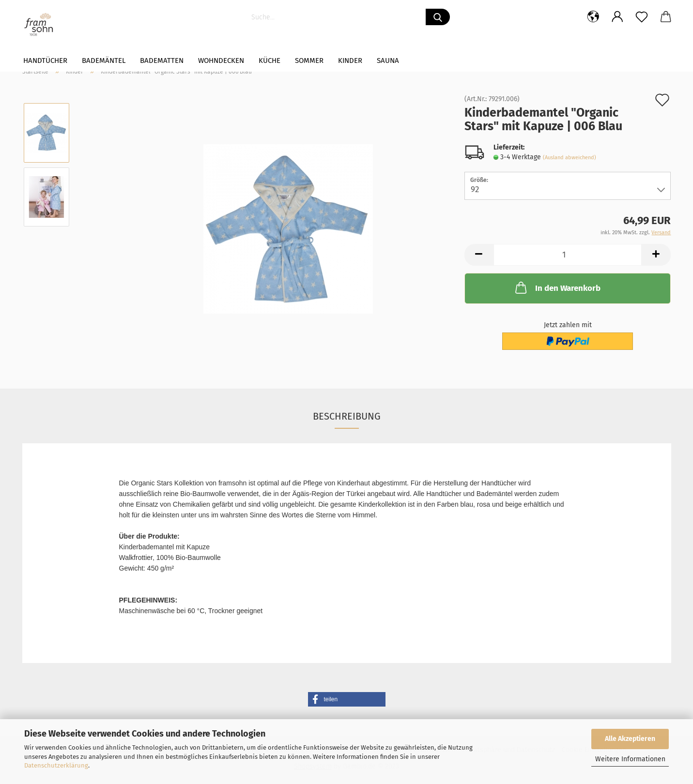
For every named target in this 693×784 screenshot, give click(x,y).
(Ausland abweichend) (570, 158)
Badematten (162, 60)
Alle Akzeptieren (630, 739)
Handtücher (45, 60)
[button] (347, 699)
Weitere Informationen (630, 759)
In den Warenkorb (557, 287)
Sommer (309, 60)
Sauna (388, 60)
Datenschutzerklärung (56, 765)
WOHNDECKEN (221, 60)
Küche (269, 60)
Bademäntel (104, 60)
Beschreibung (347, 416)
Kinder (350, 60)
